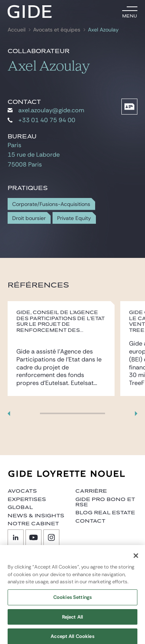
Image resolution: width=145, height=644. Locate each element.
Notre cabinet (33, 524)
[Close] (136, 559)
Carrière (91, 491)
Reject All (72, 620)
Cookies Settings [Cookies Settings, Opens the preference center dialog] (72, 601)
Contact (90, 521)
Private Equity (74, 218)
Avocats (22, 491)
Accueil (17, 30)
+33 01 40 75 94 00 (41, 120)
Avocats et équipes (57, 30)
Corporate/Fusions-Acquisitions (51, 204)
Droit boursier (29, 218)
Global (20, 507)
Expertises (27, 499)
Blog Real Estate (105, 513)
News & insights (36, 516)
